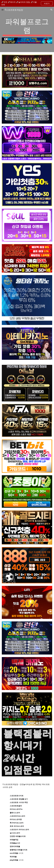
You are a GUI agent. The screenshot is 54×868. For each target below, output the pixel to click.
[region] (27, 3)
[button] (3, 10)
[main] (27, 26)
